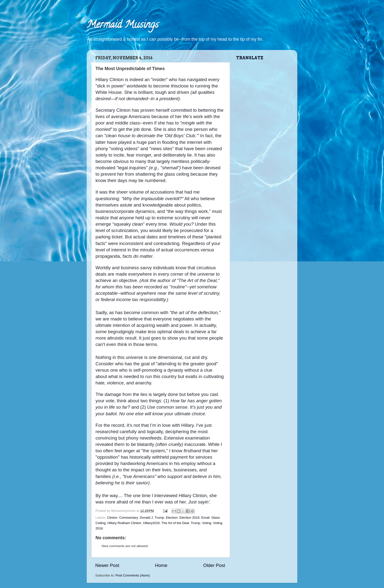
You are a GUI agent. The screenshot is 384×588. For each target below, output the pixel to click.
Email (205, 518)
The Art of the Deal (175, 523)
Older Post (214, 565)
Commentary (129, 518)
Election (172, 518)
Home (161, 565)
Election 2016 (190, 518)
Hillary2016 (151, 523)
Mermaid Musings (123, 26)
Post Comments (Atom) (133, 575)
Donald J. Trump (152, 518)
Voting (207, 523)
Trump (196, 523)
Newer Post (107, 565)
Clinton (112, 518)
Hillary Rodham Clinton (124, 523)
